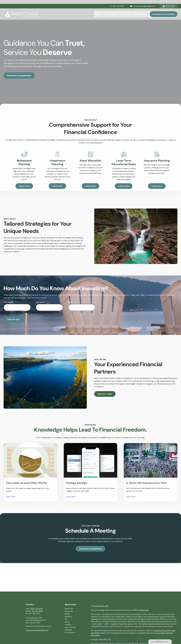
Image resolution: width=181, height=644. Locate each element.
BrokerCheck (144, 610)
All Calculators (70, 632)
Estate (67, 614)
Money (67, 622)
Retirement (69, 609)
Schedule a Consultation (19, 76)
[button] (97, 10)
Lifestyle (68, 625)
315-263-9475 (37, 611)
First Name (8, 302)
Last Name (40, 302)
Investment (69, 611)
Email (70, 302)
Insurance (68, 617)
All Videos (68, 630)
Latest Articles (70, 627)
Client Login (169, 2)
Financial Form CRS (101, 606)
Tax (66, 619)
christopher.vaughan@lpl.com (143, 2)
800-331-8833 (117, 2)
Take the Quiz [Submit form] (13, 319)
